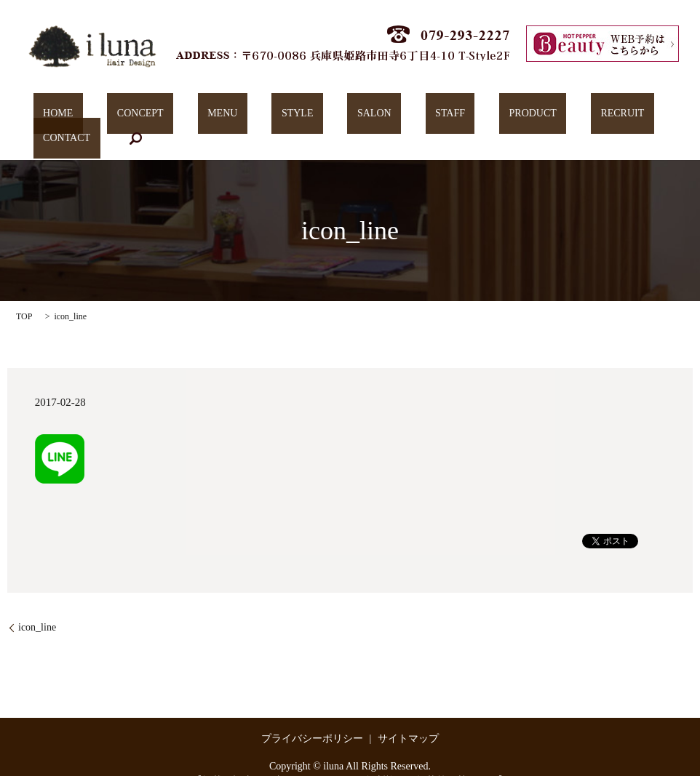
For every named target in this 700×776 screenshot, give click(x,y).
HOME (74, 117)
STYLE (255, 117)
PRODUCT (431, 117)
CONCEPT (137, 117)
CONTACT (571, 117)
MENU (199, 117)
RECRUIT (501, 117)
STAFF (368, 117)
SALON (312, 117)
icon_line (37, 605)
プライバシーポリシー (312, 716)
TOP (24, 295)
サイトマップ (408, 716)
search (630, 116)
